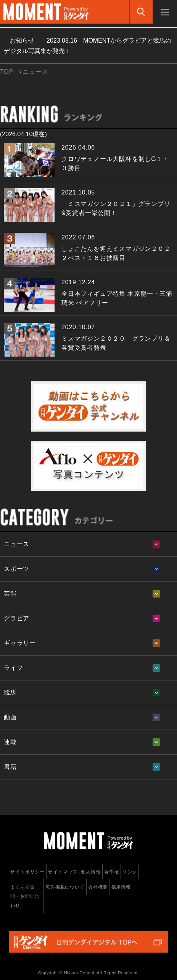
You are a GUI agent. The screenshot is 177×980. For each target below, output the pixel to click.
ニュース (17, 544)
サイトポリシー (27, 872)
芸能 (10, 594)
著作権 (111, 872)
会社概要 (98, 887)
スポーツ (17, 569)
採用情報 (121, 887)
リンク (130, 872)
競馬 (10, 692)
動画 (10, 717)
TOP (7, 72)
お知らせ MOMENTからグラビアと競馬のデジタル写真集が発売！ (88, 46)
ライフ (13, 668)
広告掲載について (65, 887)
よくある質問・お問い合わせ (25, 896)
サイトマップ (63, 872)
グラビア (17, 618)
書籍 (10, 767)
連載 (10, 742)
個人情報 (91, 872)
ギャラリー (20, 643)
